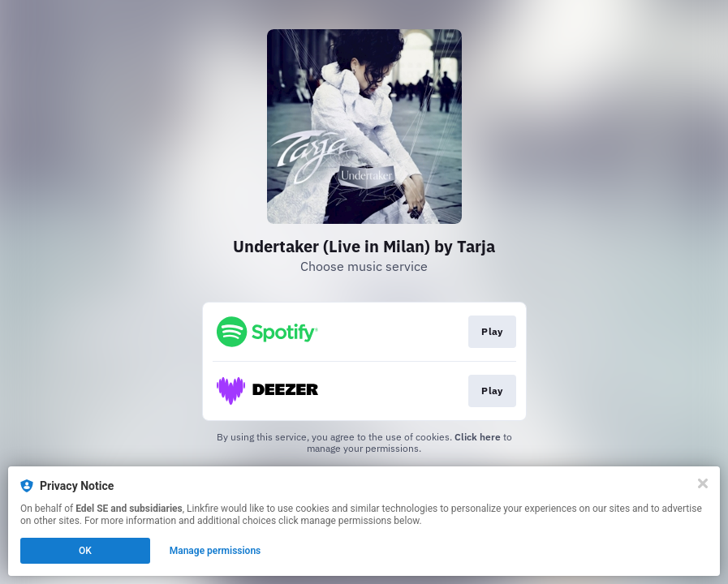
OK (85, 551)
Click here (478, 437)
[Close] (703, 483)
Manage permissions (215, 551)
